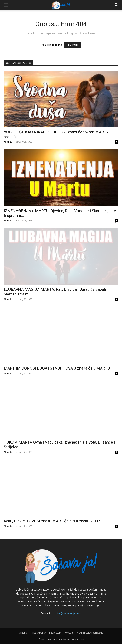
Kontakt (69, 633)
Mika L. (8, 142)
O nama (23, 633)
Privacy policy (38, 633)
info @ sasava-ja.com (68, 613)
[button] (6, 5)
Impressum (55, 633)
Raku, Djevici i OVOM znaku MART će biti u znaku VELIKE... (55, 521)
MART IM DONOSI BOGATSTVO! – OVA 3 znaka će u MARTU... (58, 368)
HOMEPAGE (72, 45)
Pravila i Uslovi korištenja (90, 633)
